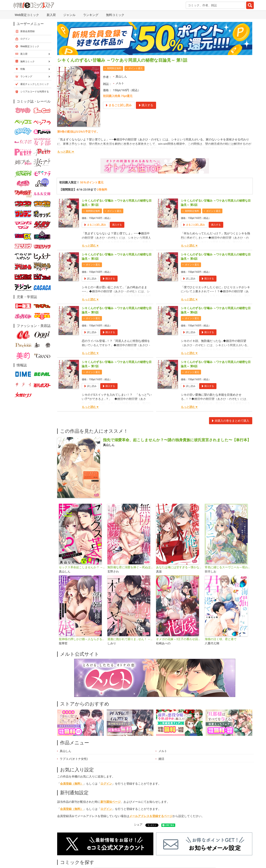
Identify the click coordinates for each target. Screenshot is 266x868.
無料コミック (115, 15)
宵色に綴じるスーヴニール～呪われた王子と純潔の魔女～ (228, 567)
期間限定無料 (114, 68)
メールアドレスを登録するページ (151, 816)
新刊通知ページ (111, 802)
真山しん (121, 76)
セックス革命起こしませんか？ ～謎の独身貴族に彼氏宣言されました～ (82, 567)
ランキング (91, 15)
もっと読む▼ (66, 152)
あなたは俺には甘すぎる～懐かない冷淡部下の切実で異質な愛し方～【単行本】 (179, 567)
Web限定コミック (27, 15)
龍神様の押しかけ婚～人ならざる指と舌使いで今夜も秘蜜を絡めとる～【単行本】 (82, 639)
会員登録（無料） (72, 784)
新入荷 (51, 15)
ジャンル (69, 15)
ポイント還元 (136, 68)
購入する (117, 225)
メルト (120, 83)
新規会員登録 (27, 31)
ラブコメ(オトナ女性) (74, 759)
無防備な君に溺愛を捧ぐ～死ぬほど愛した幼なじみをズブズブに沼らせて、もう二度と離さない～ (130, 567)
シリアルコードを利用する (35, 92)
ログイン (106, 784)
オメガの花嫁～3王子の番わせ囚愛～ (179, 639)
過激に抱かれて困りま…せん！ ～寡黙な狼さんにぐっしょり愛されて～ (130, 639)
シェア (138, 825)
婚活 (161, 759)
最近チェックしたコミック (35, 84)
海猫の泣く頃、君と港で (221, 639)
